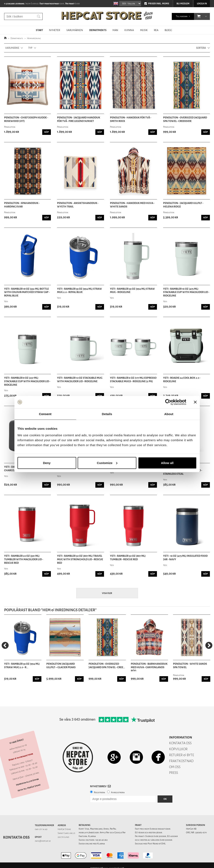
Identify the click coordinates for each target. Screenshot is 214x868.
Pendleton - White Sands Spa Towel (190, 666)
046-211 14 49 (41, 829)
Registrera (99, 792)
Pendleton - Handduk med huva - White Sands (132, 205)
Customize (107, 463)
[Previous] (5, 645)
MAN (115, 30)
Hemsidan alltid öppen (27, 782)
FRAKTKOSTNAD (181, 761)
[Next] (209, 645)
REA (156, 30)
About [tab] (169, 414)
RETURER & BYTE (182, 755)
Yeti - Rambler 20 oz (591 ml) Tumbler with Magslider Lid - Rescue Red (24, 559)
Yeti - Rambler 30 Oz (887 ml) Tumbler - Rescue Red (128, 558)
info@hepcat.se (43, 841)
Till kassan (182, 16)
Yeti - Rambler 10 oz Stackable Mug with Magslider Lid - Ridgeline (80, 380)
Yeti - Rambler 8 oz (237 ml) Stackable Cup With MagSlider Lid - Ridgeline (27, 381)
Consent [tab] (45, 414)
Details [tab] (107, 414)
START (39, 30)
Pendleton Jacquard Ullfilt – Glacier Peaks (61, 666)
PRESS (174, 773)
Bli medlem (183, 4)
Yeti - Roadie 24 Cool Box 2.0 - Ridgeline (182, 380)
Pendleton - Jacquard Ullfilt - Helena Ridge (183, 205)
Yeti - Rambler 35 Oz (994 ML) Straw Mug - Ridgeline (132, 291)
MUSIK (144, 30)
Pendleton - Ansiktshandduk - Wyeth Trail (78, 205)
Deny (47, 463)
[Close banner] (195, 402)
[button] (199, 16)
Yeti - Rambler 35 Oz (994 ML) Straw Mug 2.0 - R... (22, 666)
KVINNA (129, 30)
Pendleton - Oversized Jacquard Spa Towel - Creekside (185, 119)
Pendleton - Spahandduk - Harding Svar (22, 205)
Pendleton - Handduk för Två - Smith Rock (131, 119)
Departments (17, 38)
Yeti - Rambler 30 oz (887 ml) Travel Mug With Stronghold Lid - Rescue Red (80, 559)
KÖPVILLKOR (178, 749)
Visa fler (107, 593)
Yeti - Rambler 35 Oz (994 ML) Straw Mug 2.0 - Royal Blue (80, 291)
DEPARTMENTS (98, 30)
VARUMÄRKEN (75, 30)
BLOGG (168, 30)
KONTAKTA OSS (180, 743)
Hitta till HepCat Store (29, 788)
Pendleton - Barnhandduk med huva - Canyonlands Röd (149, 667)
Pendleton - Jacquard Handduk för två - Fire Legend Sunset (79, 119)
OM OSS (175, 767)
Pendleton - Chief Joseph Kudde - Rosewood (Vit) (26, 119)
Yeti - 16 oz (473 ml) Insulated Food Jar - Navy (185, 558)
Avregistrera (118, 792)
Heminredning (34, 38)
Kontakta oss (16, 837)
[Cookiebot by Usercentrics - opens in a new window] (168, 402)
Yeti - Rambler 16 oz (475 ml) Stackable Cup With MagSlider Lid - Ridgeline (186, 292)
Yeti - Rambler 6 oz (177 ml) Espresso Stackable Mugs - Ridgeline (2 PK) (133, 380)
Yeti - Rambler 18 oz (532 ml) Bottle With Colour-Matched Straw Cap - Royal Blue (27, 292)
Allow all (167, 463)
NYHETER (54, 30)
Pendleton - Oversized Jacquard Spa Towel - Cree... (107, 666)
